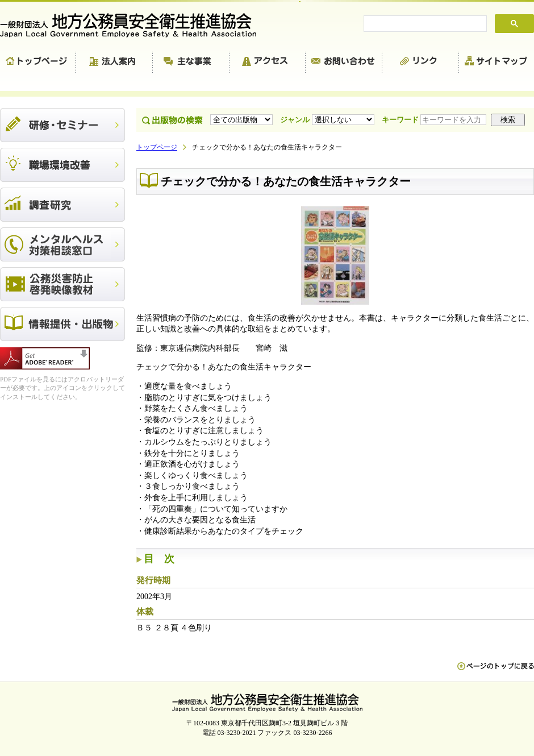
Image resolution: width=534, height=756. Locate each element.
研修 (62, 125)
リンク (421, 63)
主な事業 (191, 63)
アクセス (268, 63)
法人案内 (114, 63)
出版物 (62, 324)
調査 (62, 205)
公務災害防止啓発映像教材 (62, 284)
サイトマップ (497, 63)
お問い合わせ (344, 63)
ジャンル (328, 120)
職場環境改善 (62, 165)
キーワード (435, 120)
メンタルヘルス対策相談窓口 (62, 244)
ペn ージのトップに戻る (496, 672)
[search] (424, 24)
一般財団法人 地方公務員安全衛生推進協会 (133, 25)
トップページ (38, 63)
